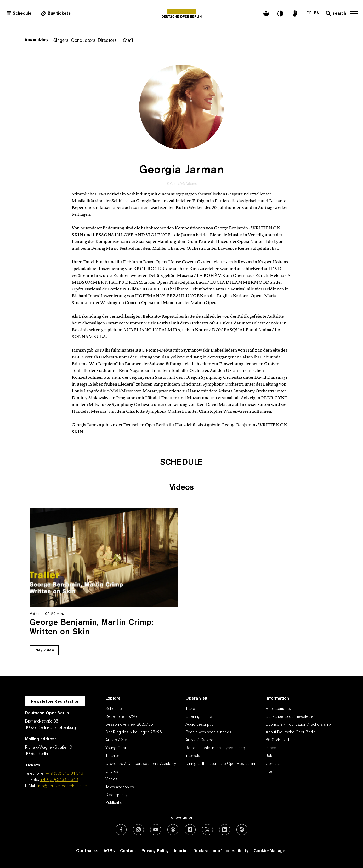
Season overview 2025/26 (129, 725)
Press (271, 748)
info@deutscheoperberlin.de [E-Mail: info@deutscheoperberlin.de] (62, 786)
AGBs (109, 851)
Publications (116, 803)
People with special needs (208, 732)
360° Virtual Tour (280, 740)
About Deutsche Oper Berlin (291, 732)
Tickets (192, 709)
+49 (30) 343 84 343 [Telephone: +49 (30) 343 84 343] (64, 774)
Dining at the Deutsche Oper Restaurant (221, 764)
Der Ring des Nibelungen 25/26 (134, 732)
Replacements (278, 709)
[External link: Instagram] (138, 830)
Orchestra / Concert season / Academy (141, 764)
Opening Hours (199, 717)
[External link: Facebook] (121, 830)
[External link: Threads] (173, 830)
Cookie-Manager (270, 851)
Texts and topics (120, 787)
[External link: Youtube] (156, 830)
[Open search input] (335, 14)
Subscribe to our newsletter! (291, 717)
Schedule (114, 709)
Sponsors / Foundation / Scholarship (298, 725)
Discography (116, 795)
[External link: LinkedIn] (225, 830)
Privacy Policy (155, 851)
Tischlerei (114, 756)
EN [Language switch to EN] (317, 13)
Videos (111, 779)
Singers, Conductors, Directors (85, 41)
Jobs (270, 756)
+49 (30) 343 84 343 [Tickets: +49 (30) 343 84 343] (59, 780)
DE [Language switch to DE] (309, 13)
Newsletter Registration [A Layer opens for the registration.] (55, 702)
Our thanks (87, 851)
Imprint (181, 851)
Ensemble (36, 40)
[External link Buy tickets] (55, 14)
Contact (273, 764)
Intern (271, 772)
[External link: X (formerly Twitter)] (207, 830)
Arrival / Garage (199, 740)
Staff (128, 41)
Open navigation (354, 14)
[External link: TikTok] (190, 830)
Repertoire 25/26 (121, 717)
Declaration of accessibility (221, 851)
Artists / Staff (118, 740)
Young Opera (117, 748)
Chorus (112, 772)
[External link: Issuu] (242, 830)
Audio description (201, 725)
